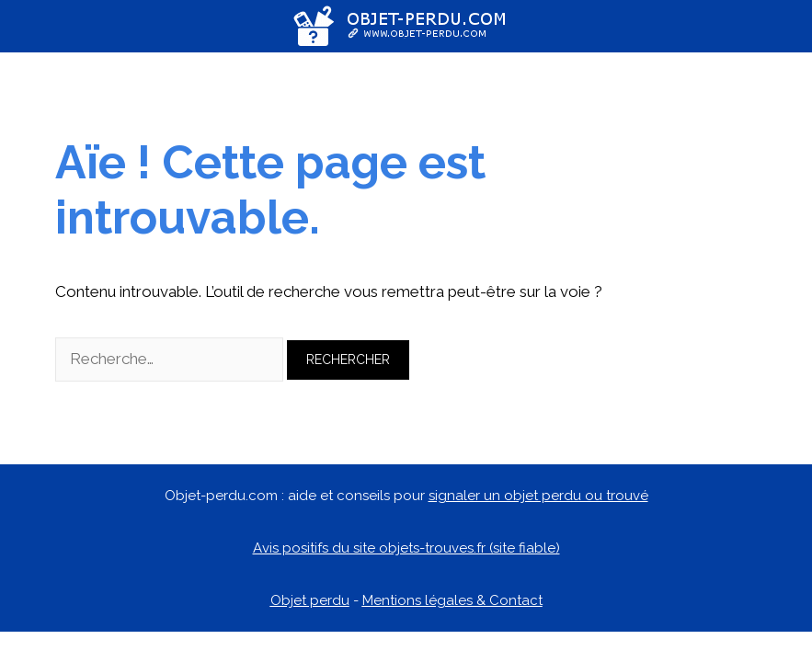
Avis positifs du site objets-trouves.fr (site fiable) (406, 548)
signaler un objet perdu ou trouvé (538, 496)
